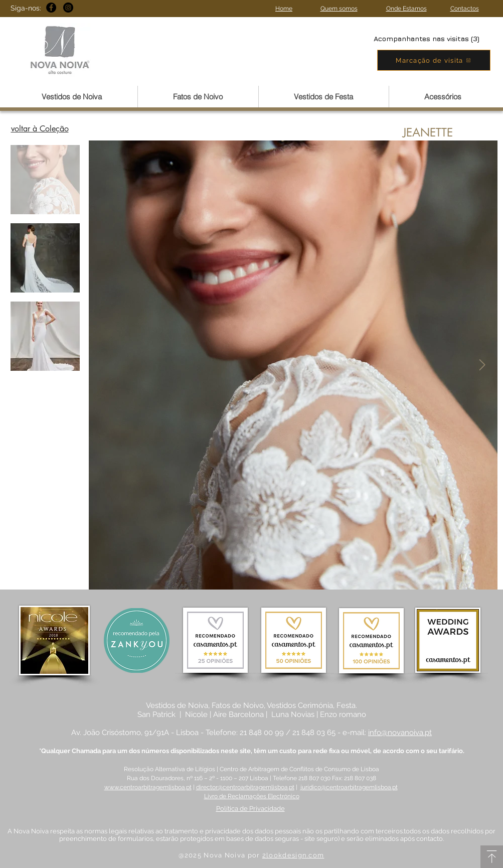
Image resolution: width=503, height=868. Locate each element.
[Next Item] (482, 365)
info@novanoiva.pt (400, 733)
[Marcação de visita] (434, 60)
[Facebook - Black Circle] (51, 8)
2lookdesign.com (293, 855)
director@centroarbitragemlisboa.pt (245, 787)
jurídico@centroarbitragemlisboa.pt (349, 787)
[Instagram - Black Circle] (68, 8)
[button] (72, 97)
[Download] (492, 857)
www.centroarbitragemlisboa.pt (148, 787)
